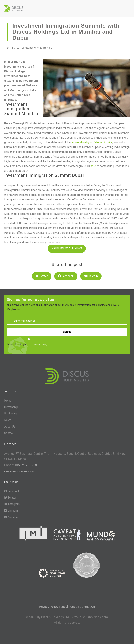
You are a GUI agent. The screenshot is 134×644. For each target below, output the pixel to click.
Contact (9, 433)
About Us (10, 427)
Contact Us (87, 607)
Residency (11, 414)
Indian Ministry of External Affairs (92, 142)
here (94, 166)
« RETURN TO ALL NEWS (67, 248)
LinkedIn (91, 276)
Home (8, 401)
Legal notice (69, 607)
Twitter (42, 276)
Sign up (67, 332)
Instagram (12, 504)
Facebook (66, 276)
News (8, 420)
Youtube (11, 517)
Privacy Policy (40, 344)
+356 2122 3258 (25, 465)
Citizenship (11, 407)
